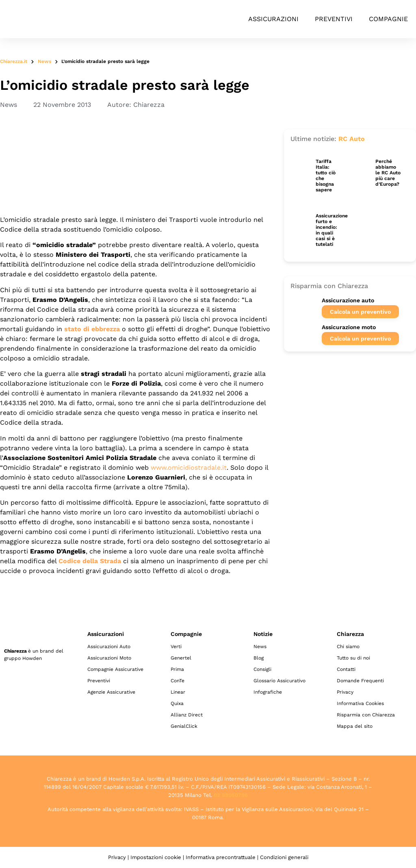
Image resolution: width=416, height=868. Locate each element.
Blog (259, 658)
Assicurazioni (273, 19)
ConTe (178, 681)
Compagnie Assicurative (115, 669)
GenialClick (184, 726)
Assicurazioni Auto (109, 647)
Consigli (262, 669)
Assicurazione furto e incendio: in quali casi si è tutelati (332, 230)
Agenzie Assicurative (111, 692)
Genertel (181, 658)
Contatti (346, 669)
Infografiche (268, 692)
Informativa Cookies (360, 703)
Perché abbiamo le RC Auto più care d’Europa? (388, 173)
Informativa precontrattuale (221, 857)
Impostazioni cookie (156, 857)
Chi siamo (348, 647)
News (44, 61)
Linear (178, 692)
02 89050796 (231, 795)
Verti (176, 647)
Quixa (177, 703)
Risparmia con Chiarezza (366, 715)
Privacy (345, 692)
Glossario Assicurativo (279, 681)
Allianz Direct (187, 715)
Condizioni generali (284, 857)
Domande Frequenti (360, 681)
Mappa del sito (355, 726)
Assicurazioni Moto (109, 658)
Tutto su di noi (353, 658)
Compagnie (388, 19)
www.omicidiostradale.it (189, 468)
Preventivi (334, 19)
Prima (177, 669)
